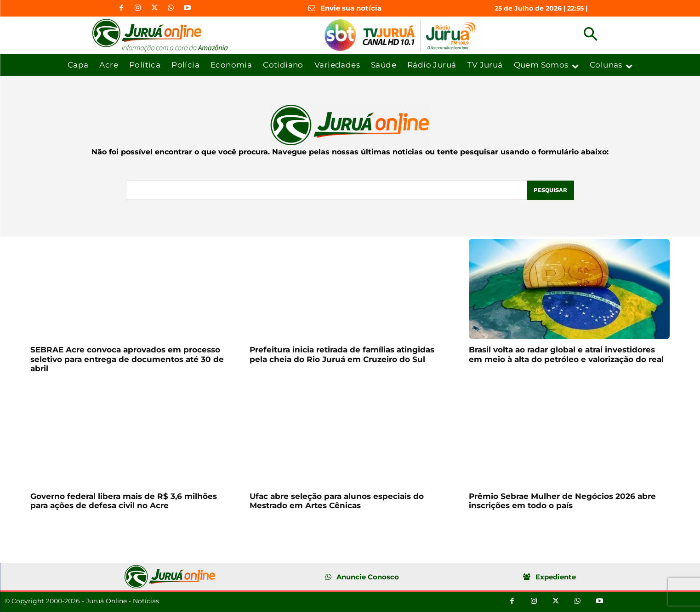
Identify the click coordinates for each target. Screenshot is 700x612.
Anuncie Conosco (368, 577)
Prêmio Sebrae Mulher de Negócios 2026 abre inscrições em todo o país (562, 501)
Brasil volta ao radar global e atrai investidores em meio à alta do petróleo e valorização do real (566, 354)
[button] (590, 35)
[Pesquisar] (550, 190)
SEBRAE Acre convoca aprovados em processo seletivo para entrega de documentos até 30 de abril (127, 359)
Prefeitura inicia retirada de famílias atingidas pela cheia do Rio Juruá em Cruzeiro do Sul (342, 354)
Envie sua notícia (351, 8)
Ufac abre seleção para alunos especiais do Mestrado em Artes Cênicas (337, 501)
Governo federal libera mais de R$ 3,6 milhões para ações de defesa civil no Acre (124, 501)
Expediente (556, 577)
